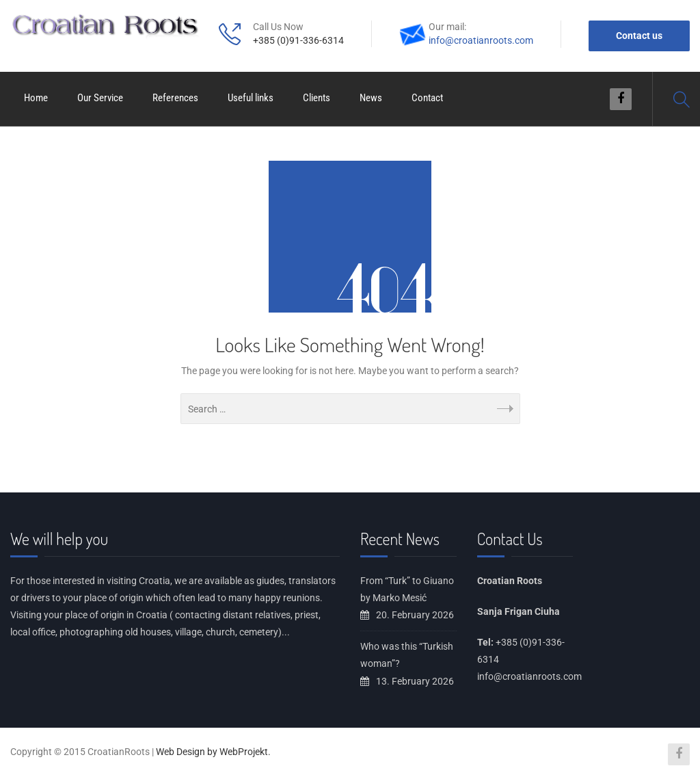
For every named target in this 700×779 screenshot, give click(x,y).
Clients (317, 98)
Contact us (639, 36)
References (175, 98)
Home (36, 98)
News (371, 98)
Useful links (251, 98)
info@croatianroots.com (481, 40)
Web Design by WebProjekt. (213, 752)
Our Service (100, 98)
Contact (427, 98)
